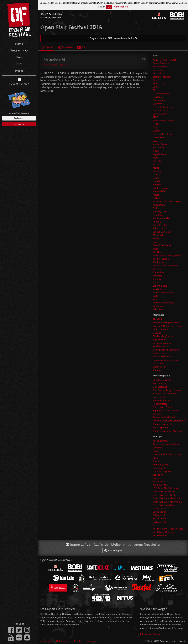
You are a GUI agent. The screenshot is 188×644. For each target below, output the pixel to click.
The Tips (157, 269)
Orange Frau (159, 508)
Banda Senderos (161, 63)
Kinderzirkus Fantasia (163, 400)
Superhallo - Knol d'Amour (166, 411)
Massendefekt (160, 191)
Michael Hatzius (161, 353)
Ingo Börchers (160, 340)
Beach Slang (159, 73)
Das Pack (157, 97)
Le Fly (156, 175)
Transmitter (158, 272)
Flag (155, 127)
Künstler (47, 47)
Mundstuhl (158, 363)
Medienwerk (159, 481)
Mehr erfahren (121, 7)
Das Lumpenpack (161, 94)
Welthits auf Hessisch (163, 532)
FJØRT (156, 124)
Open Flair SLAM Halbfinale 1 (167, 498)
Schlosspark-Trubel (162, 407)
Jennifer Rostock (161, 144)
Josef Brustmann (161, 346)
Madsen (157, 185)
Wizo (155, 299)
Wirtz (155, 296)
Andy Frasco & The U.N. (164, 60)
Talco (155, 249)
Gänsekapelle (159, 468)
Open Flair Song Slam (164, 505)
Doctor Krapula (160, 110)
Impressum (46, 641)
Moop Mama (159, 205)
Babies (156, 451)
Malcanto (157, 478)
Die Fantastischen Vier (164, 107)
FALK (155, 117)
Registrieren (19, 118)
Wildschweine (160, 535)
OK (109, 7)
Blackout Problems (162, 77)
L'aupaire (157, 171)
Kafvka (156, 151)
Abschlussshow (160, 441)
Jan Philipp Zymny (162, 471)
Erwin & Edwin (160, 114)
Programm (19, 51)
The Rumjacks (160, 262)
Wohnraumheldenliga (163, 303)
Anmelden (19, 124)
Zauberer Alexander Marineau (167, 431)
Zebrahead (158, 309)
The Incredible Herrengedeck (167, 255)
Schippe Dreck (160, 512)
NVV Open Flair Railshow (165, 488)
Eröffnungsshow (161, 465)
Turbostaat (158, 282)
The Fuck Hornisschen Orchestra (169, 529)
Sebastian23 (159, 515)
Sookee (156, 239)
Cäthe (156, 87)
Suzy (155, 525)
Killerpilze (158, 161)
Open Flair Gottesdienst (164, 492)
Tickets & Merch (19, 82)
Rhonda (157, 222)
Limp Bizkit (158, 181)
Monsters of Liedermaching (166, 201)
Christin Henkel (160, 329)
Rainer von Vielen (162, 218)
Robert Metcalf (160, 404)
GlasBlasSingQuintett (163, 336)
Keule (155, 158)
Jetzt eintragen (113, 551)
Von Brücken (159, 289)
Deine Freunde (160, 387)
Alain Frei (157, 319)
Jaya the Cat (159, 137)
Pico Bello (158, 215)
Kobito (156, 168)
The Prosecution (161, 259)
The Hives (158, 252)
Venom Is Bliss (160, 286)
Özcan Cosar (159, 367)
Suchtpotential (160, 522)
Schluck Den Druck (162, 232)
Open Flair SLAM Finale (164, 495)
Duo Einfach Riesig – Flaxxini (167, 390)
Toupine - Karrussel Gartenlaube (169, 421)
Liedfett (156, 178)
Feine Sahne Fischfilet (163, 121)
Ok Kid (156, 208)
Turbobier (157, 279)
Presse (19, 71)
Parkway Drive (160, 212)
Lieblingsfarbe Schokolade (166, 350)
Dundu (156, 461)
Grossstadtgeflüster (162, 134)
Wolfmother (159, 306)
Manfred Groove (161, 188)
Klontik (156, 164)
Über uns (90, 641)
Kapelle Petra (159, 154)
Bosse (156, 80)
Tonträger (158, 370)
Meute (156, 195)
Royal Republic (160, 225)
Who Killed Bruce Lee (163, 293)
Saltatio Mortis (160, 228)
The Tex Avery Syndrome (165, 266)
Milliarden (158, 198)
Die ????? (157, 104)
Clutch (156, 90)
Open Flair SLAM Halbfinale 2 (167, 502)
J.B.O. (155, 141)
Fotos (82, 47)
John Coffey (159, 148)
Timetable (65, 47)
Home (19, 44)
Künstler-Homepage (55, 64)
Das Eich (157, 333)
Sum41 (156, 242)
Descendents (159, 100)
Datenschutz (63, 641)
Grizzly (156, 131)
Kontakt (77, 641)
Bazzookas (158, 70)
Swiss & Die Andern (163, 245)
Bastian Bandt (160, 67)
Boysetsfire (158, 83)
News (19, 57)
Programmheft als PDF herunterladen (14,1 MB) (113, 38)
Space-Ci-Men (160, 519)
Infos (19, 64)
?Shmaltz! (158, 235)
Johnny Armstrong (162, 343)
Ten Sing (157, 414)
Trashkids (157, 276)
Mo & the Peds (160, 485)
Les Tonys (158, 475)
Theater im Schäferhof (164, 417)
